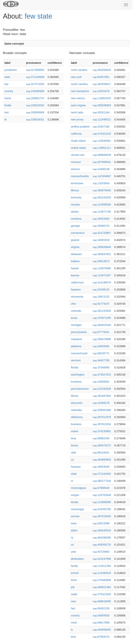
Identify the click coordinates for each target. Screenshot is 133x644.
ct (72, 481)
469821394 (102, 587)
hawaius (76, 290)
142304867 (102, 176)
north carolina (79, 70)
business (76, 424)
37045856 (101, 367)
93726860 (101, 552)
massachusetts (80, 176)
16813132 (101, 297)
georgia (75, 226)
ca (72, 460)
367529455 (102, 516)
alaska (75, 212)
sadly (74, 594)
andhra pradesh (80, 127)
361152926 (102, 311)
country (9, 91)
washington (78, 375)
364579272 (102, 445)
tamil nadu (77, 112)
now (73, 601)
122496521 (102, 119)
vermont (76, 360)
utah (73, 453)
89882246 (101, 438)
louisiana (76, 382)
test (7, 112)
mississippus (78, 488)
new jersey (77, 119)
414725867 (102, 233)
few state (38, 16)
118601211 (102, 148)
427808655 (35, 70)
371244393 (102, 474)
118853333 (102, 98)
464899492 (102, 630)
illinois (75, 396)
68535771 (101, 353)
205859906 (35, 112)
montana (76, 219)
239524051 (35, 119)
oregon (75, 495)
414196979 (102, 282)
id (5, 119)
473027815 (102, 375)
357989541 (102, 162)
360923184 (102, 325)
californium (77, 282)
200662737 (35, 98)
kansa (74, 445)
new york (76, 77)
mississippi (77, 509)
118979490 (102, 268)
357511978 (102, 417)
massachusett (79, 353)
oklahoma (77, 417)
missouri (76, 162)
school (75, 573)
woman (75, 516)
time (73, 637)
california (76, 134)
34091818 (101, 240)
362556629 (102, 70)
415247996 (102, 559)
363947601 (102, 254)
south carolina (79, 84)
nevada (75, 205)
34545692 (101, 346)
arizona (75, 169)
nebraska (76, 410)
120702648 (102, 495)
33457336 (101, 127)
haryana (76, 467)
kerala (75, 502)
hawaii (75, 268)
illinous (75, 190)
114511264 (102, 566)
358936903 (102, 105)
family (74, 566)
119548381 (102, 141)
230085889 (35, 91)
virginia (75, 247)
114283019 (102, 573)
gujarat (75, 240)
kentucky (76, 197)
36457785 (101, 360)
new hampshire (80, 91)
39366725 (101, 226)
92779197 (101, 304)
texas (74, 318)
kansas (75, 275)
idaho (74, 530)
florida (75, 367)
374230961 (102, 431)
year (73, 552)
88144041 (101, 453)
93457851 (101, 77)
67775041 (101, 332)
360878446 (102, 190)
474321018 (102, 134)
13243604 (101, 183)
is (72, 630)
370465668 (102, 580)
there (74, 580)
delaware (76, 254)
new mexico (78, 98)
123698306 (102, 205)
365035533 (102, 530)
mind (74, 623)
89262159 (101, 608)
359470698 (102, 339)
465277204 (102, 481)
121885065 (102, 502)
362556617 (102, 84)
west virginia (78, 105)
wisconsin (77, 403)
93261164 (101, 112)
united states (78, 148)
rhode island (78, 141)
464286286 (102, 538)
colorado (76, 311)
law (6, 84)
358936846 (102, 247)
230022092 (35, 105)
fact (73, 608)
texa (73, 438)
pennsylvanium (80, 389)
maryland (76, 339)
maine (75, 431)
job (73, 587)
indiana (75, 261)
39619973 (101, 261)
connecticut (78, 233)
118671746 (102, 212)
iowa (74, 523)
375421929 (102, 594)
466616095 (102, 601)
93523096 (101, 523)
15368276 (101, 403)
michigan (76, 325)
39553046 (101, 467)
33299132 (101, 290)
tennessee (77, 183)
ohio (73, 304)
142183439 (102, 389)
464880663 (102, 460)
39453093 (101, 219)
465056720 (102, 545)
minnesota (77, 297)
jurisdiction (11, 70)
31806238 (101, 169)
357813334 (102, 424)
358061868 (102, 410)
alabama (76, 346)
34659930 (101, 615)
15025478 (101, 91)
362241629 (102, 197)
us (72, 545)
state (7, 77)
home (8, 98)
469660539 (102, 155)
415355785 (102, 509)
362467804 (102, 396)
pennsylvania (79, 332)
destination (77, 559)
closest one (78, 155)
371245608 (35, 77)
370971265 (102, 318)
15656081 (101, 382)
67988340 (101, 488)
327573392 (35, 84)
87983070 (101, 637)
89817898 (101, 623)
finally (8, 105)
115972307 (102, 275)
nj (72, 538)
